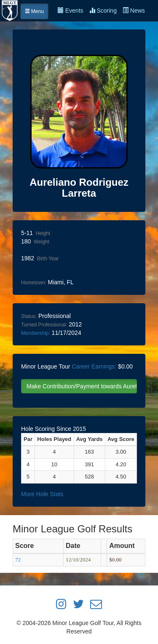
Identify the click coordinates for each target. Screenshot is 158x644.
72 (18, 560)
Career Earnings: (94, 366)
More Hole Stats (42, 494)
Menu (34, 11)
